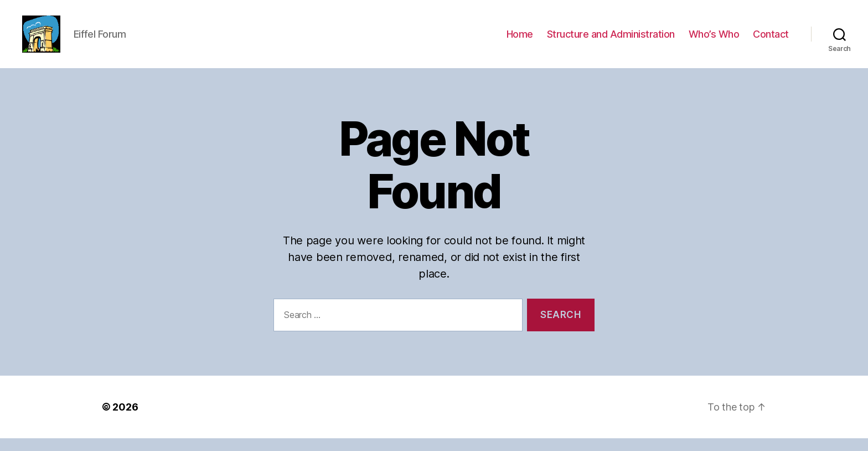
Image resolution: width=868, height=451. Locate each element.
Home (520, 40)
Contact (771, 40)
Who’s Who (714, 40)
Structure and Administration (611, 40)
